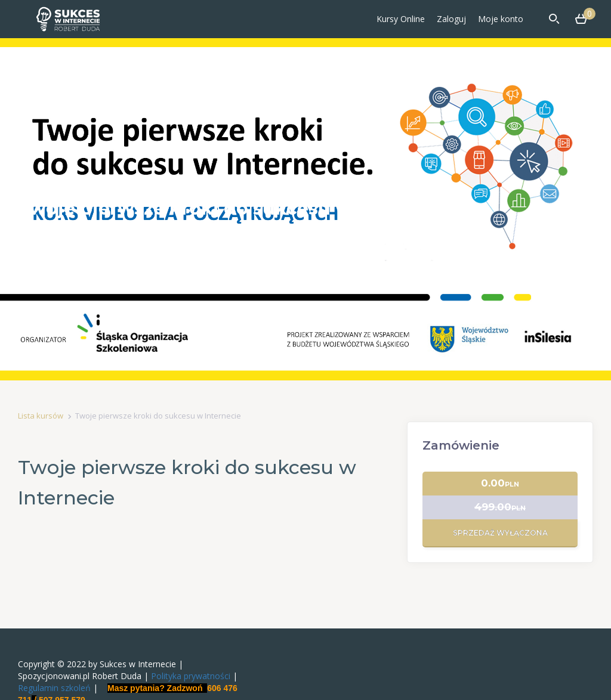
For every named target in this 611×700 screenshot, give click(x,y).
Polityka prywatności (191, 676)
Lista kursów (41, 416)
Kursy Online (401, 19)
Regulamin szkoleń (54, 688)
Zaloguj (451, 19)
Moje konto (501, 19)
